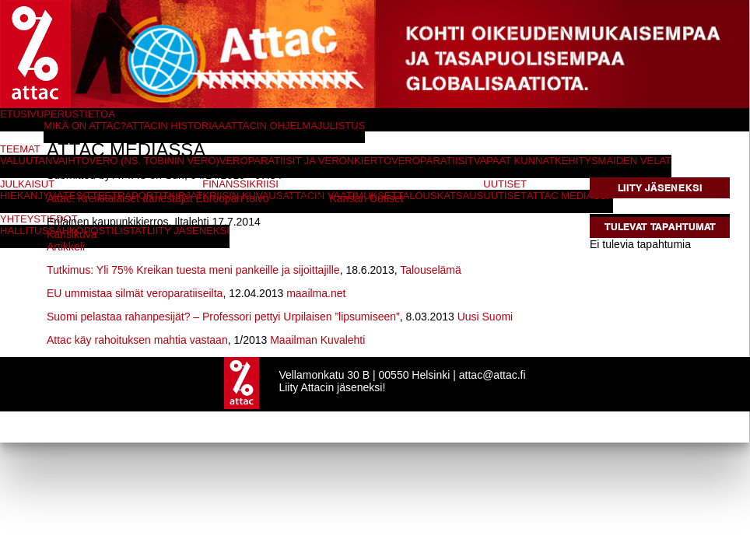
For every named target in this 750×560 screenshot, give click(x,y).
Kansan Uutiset (366, 198)
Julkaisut (27, 184)
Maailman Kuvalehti (317, 340)
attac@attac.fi (492, 375)
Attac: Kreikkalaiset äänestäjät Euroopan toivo (158, 198)
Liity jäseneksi (660, 188)
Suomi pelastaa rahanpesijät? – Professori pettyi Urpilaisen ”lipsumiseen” (223, 317)
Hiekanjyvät (35, 196)
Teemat (20, 149)
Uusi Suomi (485, 317)
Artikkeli (66, 247)
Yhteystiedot (39, 219)
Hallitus (24, 231)
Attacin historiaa (175, 126)
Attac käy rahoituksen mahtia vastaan (137, 340)
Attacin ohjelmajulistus (295, 126)
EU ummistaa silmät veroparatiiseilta (135, 293)
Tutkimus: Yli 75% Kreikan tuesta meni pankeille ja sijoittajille (193, 270)
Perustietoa (79, 114)
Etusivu (22, 114)
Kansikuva (72, 234)
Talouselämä (431, 270)
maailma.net (316, 293)
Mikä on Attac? (85, 126)
